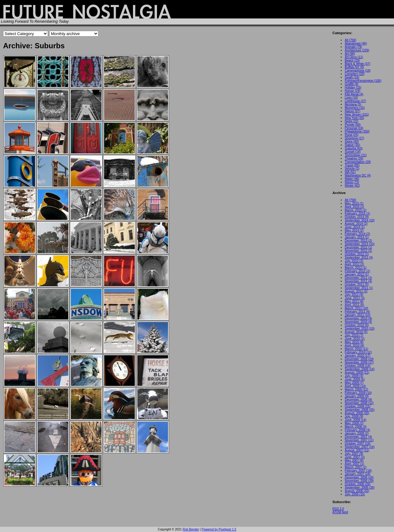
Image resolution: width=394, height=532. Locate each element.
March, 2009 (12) (356, 389)
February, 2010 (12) (358, 352)
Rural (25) (352, 135)
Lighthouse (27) (356, 101)
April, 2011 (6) (354, 305)
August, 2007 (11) (357, 450)
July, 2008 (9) (354, 417)
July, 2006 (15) (355, 494)
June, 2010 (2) (355, 339)
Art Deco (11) (354, 57)
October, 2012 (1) (357, 254)
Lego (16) (351, 98)
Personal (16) (354, 128)
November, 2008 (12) (359, 403)
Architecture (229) (357, 50)
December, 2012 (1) (358, 247)
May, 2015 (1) (354, 203)
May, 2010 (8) (354, 342)
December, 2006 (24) (359, 477)
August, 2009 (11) (357, 373)
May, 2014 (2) (354, 230)
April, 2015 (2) (354, 207)
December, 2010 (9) (358, 318)
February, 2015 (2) (357, 214)
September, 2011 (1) (359, 288)
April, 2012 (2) (354, 264)
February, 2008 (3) (357, 430)
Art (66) (350, 54)
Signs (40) (352, 142)
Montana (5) (353, 104)
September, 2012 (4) (359, 258)
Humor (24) (353, 91)
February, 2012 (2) (357, 271)
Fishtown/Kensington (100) (363, 81)
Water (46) (352, 179)
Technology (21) (356, 155)
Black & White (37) (358, 64)
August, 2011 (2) (356, 291)
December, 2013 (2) (358, 241)
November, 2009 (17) (359, 362)
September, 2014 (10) (360, 220)
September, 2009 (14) (360, 369)
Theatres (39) (354, 159)
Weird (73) (352, 182)
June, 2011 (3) (355, 298)
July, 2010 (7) (354, 335)
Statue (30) (352, 145)
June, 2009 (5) (355, 379)
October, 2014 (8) (357, 217)
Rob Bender (191, 529)
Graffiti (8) (352, 84)
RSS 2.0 (338, 509)
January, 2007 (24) (358, 474)
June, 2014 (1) (355, 227)
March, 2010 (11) (356, 349)
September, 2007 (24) (360, 447)
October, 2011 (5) (357, 285)
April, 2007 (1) (354, 464)
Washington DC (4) (358, 175)
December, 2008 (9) (358, 400)
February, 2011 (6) (357, 312)
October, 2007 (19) (358, 444)
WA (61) (350, 172)
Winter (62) (352, 186)
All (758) (350, 40)
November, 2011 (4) (358, 281)
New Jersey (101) (357, 115)
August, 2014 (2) (356, 224)
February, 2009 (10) (358, 393)
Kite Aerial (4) (354, 94)
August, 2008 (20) (357, 413)
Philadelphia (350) (357, 131)
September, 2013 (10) (360, 244)
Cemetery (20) (355, 74)
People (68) (353, 125)
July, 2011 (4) (354, 295)
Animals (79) (353, 47)
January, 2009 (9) (357, 396)
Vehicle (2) (352, 169)
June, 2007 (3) (355, 457)
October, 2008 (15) (358, 406)
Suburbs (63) (354, 148)
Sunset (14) (353, 152)
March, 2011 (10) (356, 308)
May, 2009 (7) (354, 383)
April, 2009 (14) (355, 386)
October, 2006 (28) (358, 484)
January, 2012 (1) (357, 274)
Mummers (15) (355, 108)
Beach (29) (352, 60)
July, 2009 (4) (354, 376)
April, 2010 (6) (354, 345)
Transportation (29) (358, 162)
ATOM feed (340, 512)
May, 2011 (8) (354, 302)
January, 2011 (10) (358, 315)
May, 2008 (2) (354, 423)
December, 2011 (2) (358, 278)
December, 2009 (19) (359, 359)
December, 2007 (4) (358, 437)
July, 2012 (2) (354, 261)
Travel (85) (352, 165)
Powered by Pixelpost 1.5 (219, 529)
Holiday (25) (353, 87)
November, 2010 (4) (358, 322)
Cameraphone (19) (358, 71)
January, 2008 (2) (357, 433)
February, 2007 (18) (358, 471)
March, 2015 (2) (356, 210)
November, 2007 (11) (359, 440)
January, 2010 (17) (358, 356)
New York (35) (354, 118)
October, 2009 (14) (358, 366)
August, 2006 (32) (357, 491)
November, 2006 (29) (359, 481)
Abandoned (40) (356, 44)
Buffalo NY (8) (354, 67)
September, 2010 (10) (360, 329)
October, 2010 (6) (357, 325)
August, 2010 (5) (356, 332)
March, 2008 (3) (356, 427)
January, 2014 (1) (357, 237)
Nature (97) (353, 111)
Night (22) (352, 121)
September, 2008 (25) (360, 410)
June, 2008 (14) (356, 420)
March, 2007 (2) (356, 467)
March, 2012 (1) (356, 268)
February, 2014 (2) (357, 234)
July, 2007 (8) (354, 454)
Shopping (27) (354, 138)
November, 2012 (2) (358, 251)
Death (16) (352, 77)
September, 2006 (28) (360, 488)
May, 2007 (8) (354, 461)
